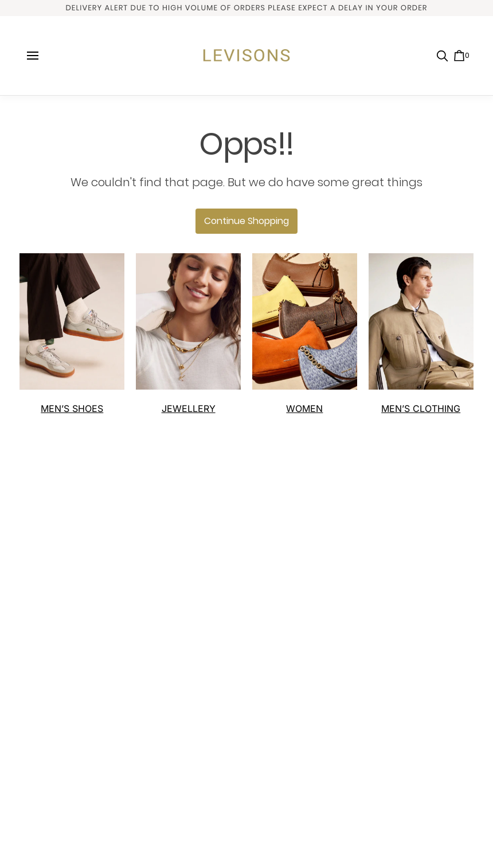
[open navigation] (33, 56)
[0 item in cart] (461, 56)
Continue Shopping (246, 221)
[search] (443, 56)
